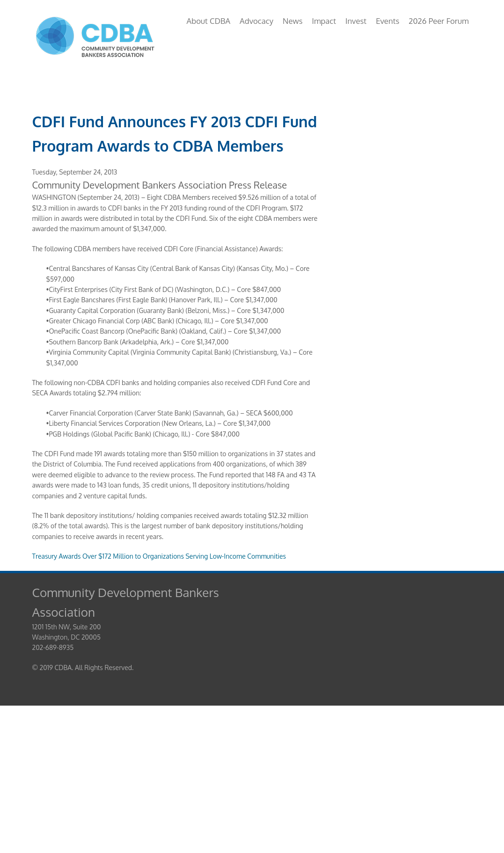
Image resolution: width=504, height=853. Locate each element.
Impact (324, 21)
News (292, 21)
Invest (356, 21)
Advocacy (256, 21)
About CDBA (208, 21)
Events (387, 21)
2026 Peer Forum (438, 21)
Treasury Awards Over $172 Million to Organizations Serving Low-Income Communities (159, 556)
